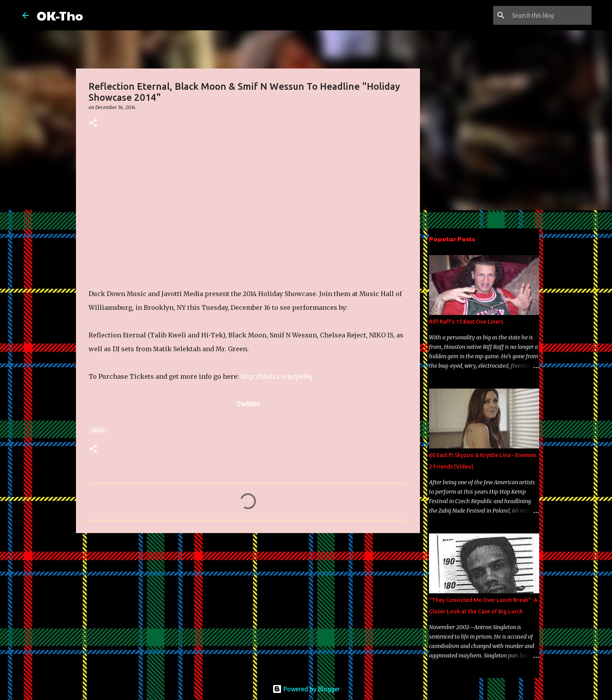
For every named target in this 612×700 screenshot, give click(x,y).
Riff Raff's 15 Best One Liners (466, 322)
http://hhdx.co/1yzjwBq (276, 376)
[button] (93, 123)
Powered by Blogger (306, 689)
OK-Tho (60, 15)
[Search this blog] (550, 15)
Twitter (248, 404)
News (98, 431)
